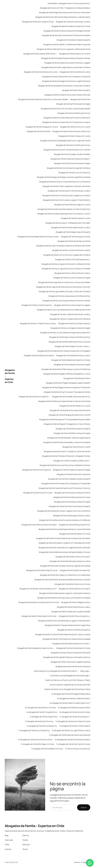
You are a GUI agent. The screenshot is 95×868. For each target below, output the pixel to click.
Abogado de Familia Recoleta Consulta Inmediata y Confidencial (65, 520)
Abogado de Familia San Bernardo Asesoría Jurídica (70, 561)
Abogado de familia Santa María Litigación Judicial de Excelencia (65, 593)
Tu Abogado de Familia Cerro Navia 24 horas (73, 721)
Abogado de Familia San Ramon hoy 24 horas (72, 584)
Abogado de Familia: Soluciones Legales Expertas (70, 662)
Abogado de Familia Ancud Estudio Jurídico (73, 22)
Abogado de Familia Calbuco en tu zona (75, 54)
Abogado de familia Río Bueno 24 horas (75, 534)
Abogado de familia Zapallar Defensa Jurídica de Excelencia (67, 657)
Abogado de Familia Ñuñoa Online (77, 378)
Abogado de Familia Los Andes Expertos (74, 323)
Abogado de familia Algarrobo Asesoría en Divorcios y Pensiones (65, 12)
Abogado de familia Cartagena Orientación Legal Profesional (66, 81)
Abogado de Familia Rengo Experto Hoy (74, 525)
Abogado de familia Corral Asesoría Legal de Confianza (69, 168)
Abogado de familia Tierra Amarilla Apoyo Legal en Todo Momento (64, 621)
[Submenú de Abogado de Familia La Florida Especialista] (90, 259)
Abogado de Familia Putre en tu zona (38, 493)
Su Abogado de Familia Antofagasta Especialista (71, 694)
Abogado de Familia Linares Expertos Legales (72, 305)
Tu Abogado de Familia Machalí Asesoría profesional (70, 735)
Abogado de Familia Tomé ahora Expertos (74, 630)
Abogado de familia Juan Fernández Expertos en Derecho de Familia (63, 246)
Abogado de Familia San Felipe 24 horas (42, 570)
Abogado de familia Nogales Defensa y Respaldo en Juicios (67, 374)
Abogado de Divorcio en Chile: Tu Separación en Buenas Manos (65, 8)
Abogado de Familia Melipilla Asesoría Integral (72, 365)
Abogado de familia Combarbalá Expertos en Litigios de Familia (65, 141)
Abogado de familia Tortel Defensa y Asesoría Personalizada (66, 639)
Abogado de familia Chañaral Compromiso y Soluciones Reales (43, 99)
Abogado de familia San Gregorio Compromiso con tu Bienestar (65, 575)
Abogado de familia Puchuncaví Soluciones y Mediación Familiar (65, 465)
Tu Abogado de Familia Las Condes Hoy (34, 730)
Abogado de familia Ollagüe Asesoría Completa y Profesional (66, 387)
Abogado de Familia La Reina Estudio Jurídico (72, 273)
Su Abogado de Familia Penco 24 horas (40, 708)
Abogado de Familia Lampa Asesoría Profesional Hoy (69, 296)
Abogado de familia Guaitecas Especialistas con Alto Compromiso (64, 209)
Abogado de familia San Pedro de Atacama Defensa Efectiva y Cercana (62, 580)
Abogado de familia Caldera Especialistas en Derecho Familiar (66, 58)
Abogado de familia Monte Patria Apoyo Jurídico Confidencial (66, 369)
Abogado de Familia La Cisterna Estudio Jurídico (71, 250)
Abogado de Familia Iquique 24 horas (76, 237)
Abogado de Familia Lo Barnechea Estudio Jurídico (70, 314)
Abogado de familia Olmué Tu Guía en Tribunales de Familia (67, 392)
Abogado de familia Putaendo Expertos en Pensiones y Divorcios (64, 488)
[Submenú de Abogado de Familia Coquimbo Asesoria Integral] (90, 159)
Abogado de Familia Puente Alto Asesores (73, 474)
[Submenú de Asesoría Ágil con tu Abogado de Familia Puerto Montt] (78, 671)
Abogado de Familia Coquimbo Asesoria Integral (70, 159)
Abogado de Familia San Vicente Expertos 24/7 (38, 589)
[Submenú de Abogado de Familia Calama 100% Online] (56, 54)
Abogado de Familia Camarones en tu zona (41, 72)
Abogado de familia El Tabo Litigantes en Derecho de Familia (66, 186)
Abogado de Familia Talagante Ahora (76, 602)
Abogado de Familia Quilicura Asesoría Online (72, 493)
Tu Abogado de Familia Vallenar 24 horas (47, 749)
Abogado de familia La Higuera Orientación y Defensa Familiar (66, 264)
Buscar (84, 807)
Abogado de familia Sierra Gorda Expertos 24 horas (39, 602)
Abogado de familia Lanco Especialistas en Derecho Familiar (66, 301)
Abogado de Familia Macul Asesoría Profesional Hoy (70, 337)
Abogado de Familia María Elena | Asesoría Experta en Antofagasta (64, 351)
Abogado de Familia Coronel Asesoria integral (72, 163)
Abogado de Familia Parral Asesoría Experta (73, 429)
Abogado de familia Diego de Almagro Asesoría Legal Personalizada (64, 177)
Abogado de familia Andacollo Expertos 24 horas (71, 26)
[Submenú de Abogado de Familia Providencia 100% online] (90, 461)
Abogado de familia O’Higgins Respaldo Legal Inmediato (68, 383)
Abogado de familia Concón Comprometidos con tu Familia (67, 150)
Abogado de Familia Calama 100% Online (39, 54)
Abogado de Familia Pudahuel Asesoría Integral (72, 470)
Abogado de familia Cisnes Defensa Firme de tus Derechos (67, 118)
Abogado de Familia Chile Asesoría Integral (73, 104)
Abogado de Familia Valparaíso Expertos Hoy (35, 648)
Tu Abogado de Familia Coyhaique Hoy (42, 726)
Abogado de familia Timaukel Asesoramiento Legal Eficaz (68, 625)
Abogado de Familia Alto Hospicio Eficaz (38, 22)
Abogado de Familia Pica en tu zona (76, 447)
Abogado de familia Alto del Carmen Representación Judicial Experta (63, 17)
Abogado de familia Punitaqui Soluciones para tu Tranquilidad (66, 483)
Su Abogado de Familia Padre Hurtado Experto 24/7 (70, 703)
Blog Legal (85, 671)
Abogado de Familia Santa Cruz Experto (74, 589)
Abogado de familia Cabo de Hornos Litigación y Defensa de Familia (64, 49)
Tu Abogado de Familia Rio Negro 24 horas (37, 744)
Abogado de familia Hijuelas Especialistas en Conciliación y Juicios (64, 214)
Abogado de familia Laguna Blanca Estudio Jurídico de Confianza (65, 291)
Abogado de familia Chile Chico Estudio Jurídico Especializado (65, 109)
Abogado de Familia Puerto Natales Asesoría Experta (69, 479)
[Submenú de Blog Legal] (90, 671)
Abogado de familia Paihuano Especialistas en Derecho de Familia (64, 401)
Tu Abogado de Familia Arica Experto (74, 717)
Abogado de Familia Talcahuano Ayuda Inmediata (71, 612)
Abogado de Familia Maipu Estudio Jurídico (72, 346)
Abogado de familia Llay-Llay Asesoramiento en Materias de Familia (64, 310)
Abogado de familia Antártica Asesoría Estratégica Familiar (67, 31)
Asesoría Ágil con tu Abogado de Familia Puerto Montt (55, 671)
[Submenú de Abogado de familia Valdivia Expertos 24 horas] (90, 644)
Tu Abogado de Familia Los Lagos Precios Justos (71, 730)
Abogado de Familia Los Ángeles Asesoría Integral (70, 328)
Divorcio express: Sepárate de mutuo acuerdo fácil (70, 685)
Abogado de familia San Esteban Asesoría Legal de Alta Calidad (65, 566)
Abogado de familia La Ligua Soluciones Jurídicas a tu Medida (66, 269)
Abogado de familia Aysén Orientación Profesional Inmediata (66, 35)
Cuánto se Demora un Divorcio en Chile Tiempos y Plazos (68, 680)
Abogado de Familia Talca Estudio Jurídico (74, 607)
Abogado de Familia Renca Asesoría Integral (39, 525)
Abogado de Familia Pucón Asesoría (36, 470)
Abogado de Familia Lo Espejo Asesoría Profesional (70, 319)
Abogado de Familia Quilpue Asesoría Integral (72, 502)
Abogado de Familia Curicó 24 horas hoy (74, 173)
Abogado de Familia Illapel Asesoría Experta (73, 232)
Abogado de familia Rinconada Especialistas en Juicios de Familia (64, 529)
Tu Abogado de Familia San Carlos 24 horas (73, 744)
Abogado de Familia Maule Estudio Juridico (73, 355)
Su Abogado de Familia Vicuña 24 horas (75, 712)
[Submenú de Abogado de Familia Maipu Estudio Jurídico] (90, 346)
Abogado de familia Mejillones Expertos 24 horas (71, 360)
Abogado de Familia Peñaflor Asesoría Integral (72, 433)
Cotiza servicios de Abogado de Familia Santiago (69, 676)
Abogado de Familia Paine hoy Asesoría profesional (70, 410)
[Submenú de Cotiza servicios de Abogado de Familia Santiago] (90, 676)
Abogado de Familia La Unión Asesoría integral (72, 278)
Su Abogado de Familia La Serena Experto (74, 698)
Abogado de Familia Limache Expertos (37, 305)
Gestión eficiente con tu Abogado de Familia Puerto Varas (67, 689)
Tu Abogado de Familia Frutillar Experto (75, 726)
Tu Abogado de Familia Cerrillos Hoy (39, 721)
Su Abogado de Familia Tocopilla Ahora (42, 712)
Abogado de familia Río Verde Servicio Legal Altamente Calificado (64, 548)
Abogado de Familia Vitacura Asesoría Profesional (70, 653)
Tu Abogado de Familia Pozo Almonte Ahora (35, 740)
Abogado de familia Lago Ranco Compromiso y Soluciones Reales (64, 282)
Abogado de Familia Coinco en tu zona (75, 127)
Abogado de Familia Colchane (38, 131)
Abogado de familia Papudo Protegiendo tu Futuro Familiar (67, 424)
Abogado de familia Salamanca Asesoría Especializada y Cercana (65, 552)
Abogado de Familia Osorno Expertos (33, 397)
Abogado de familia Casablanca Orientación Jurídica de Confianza (64, 86)
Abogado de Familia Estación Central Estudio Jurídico (69, 191)
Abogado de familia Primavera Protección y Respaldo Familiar (66, 456)
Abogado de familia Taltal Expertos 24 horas (39, 616)
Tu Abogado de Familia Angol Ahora (44, 717)
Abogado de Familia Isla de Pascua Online (74, 241)
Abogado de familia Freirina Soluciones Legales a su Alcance (66, 195)
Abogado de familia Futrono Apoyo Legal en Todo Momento (67, 200)
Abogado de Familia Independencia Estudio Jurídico (38, 237)
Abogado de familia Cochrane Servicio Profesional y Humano (66, 122)
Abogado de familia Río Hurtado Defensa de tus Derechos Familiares (63, 538)
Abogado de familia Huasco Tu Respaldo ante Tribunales (68, 223)
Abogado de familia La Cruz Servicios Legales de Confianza (67, 255)
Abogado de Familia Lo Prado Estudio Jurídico (38, 323)
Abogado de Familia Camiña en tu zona (75, 72)
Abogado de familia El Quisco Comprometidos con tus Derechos (65, 182)
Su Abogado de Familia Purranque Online (74, 708)
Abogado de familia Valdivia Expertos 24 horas (70, 644)
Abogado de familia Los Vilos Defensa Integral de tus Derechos (65, 333)
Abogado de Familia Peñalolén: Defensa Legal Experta (69, 438)
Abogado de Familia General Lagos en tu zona (72, 205)
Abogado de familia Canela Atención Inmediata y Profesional (66, 77)
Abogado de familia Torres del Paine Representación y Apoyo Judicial (63, 634)
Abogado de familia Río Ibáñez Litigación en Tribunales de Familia (64, 543)
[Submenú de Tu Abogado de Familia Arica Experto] (90, 717)
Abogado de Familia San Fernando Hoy (75, 570)
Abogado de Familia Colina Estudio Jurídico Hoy (71, 131)
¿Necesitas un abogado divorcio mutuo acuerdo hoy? (69, 3)
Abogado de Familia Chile (80, 99)
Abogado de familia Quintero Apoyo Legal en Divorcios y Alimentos (64, 511)
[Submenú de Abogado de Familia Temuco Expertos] (90, 616)
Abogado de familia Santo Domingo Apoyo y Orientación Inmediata (64, 598)
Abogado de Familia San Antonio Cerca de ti (73, 557)
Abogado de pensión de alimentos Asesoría (73, 666)
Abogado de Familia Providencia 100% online (71, 461)
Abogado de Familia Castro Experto (76, 90)
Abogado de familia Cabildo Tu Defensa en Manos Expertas (67, 44)
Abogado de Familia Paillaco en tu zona (75, 406)
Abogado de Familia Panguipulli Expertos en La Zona (69, 415)
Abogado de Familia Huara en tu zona (76, 218)
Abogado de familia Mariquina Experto (39, 355)
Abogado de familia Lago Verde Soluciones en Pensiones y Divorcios (63, 287)
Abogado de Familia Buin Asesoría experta (73, 40)
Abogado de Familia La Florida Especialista (72, 259)
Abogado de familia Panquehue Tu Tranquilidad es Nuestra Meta (65, 419)
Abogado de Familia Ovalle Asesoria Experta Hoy (71, 397)
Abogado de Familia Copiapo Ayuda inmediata (72, 154)
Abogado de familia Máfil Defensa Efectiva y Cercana (69, 342)
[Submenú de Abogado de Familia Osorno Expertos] (49, 397)
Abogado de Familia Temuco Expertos (74, 616)
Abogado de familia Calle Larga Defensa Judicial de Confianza (66, 67)
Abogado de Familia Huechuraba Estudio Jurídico (71, 227)
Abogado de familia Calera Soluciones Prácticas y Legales (67, 63)
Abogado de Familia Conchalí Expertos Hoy (73, 145)
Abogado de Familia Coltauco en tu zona (74, 136)
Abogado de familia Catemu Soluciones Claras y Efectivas (67, 95)
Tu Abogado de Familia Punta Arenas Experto (72, 740)
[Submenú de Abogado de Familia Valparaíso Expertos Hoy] (54, 648)
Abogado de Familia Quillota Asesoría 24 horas (72, 497)
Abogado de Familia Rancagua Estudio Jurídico (72, 516)
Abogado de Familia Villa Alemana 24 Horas (73, 648)
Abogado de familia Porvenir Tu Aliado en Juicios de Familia (67, 451)
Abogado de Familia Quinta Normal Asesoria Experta (69, 506)
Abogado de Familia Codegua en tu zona (42, 127)
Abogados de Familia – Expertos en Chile (35, 826)
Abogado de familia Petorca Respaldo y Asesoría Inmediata (67, 442)
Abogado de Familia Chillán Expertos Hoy (74, 113)
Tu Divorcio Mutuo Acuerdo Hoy (78, 749)
